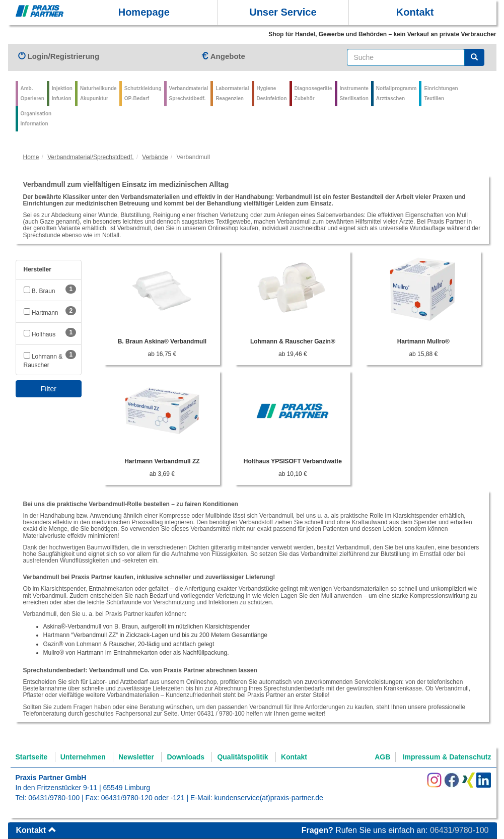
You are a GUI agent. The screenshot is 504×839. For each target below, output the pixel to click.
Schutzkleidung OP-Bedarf (143, 93)
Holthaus (40, 334)
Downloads (186, 757)
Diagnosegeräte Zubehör (313, 93)
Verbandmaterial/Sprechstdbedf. (90, 157)
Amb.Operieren (32, 93)
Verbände (155, 157)
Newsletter (136, 757)
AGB (382, 757)
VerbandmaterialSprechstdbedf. (189, 93)
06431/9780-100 (54, 798)
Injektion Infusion (62, 93)
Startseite (32, 757)
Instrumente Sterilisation (354, 93)
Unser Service (283, 12)
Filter (49, 389)
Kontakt (415, 12)
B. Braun (40, 291)
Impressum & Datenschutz (447, 757)
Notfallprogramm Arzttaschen (397, 93)
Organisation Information (36, 119)
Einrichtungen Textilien (441, 93)
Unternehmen (83, 757)
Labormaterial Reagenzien (232, 93)
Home (31, 157)
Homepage (144, 12)
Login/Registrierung (59, 56)
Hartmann (41, 313)
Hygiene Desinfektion (272, 93)
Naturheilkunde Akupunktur (98, 93)
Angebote (223, 56)
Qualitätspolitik (242, 757)
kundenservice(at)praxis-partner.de (268, 798)
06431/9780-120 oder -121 (143, 798)
